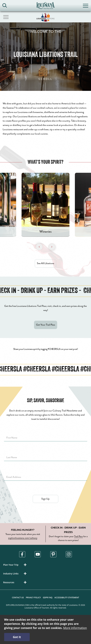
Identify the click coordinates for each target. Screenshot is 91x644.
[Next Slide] (52, 247)
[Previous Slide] (39, 247)
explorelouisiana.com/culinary (23, 538)
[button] (15, 565)
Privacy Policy (33, 598)
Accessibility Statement (67, 598)
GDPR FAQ (48, 598)
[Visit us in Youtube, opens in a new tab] (38, 554)
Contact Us (18, 598)
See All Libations (45, 263)
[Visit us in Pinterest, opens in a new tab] (53, 554)
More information (75, 628)
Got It (17, 637)
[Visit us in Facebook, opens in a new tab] (22, 554)
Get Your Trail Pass (46, 325)
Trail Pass (78, 536)
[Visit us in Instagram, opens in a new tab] (69, 554)
